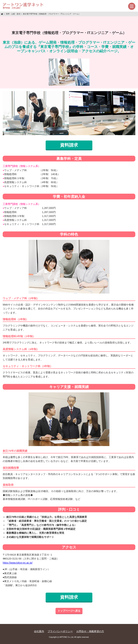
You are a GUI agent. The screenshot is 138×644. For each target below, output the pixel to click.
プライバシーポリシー (60, 631)
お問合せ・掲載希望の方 (90, 631)
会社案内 (39, 631)
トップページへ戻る (69, 611)
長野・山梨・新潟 (13, 14)
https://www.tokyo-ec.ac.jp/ (18, 563)
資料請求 (69, 145)
